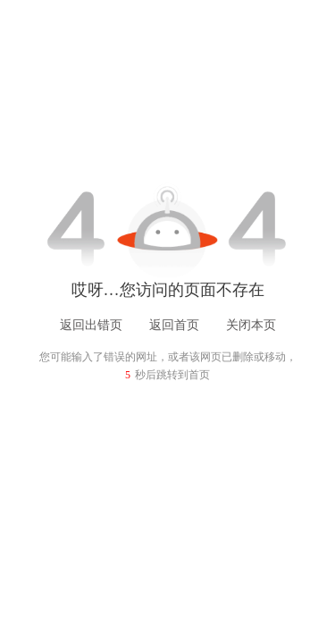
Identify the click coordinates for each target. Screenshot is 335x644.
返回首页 (174, 325)
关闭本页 (251, 325)
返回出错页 (91, 325)
